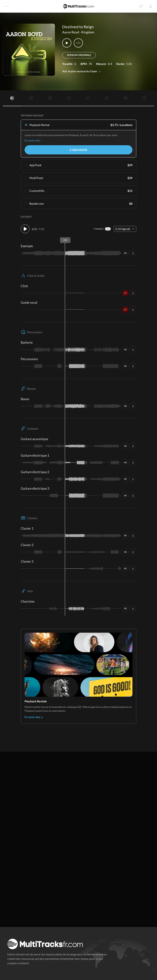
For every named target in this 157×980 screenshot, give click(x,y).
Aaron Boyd (71, 32)
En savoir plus (32, 140)
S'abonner (78, 150)
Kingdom (88, 32)
